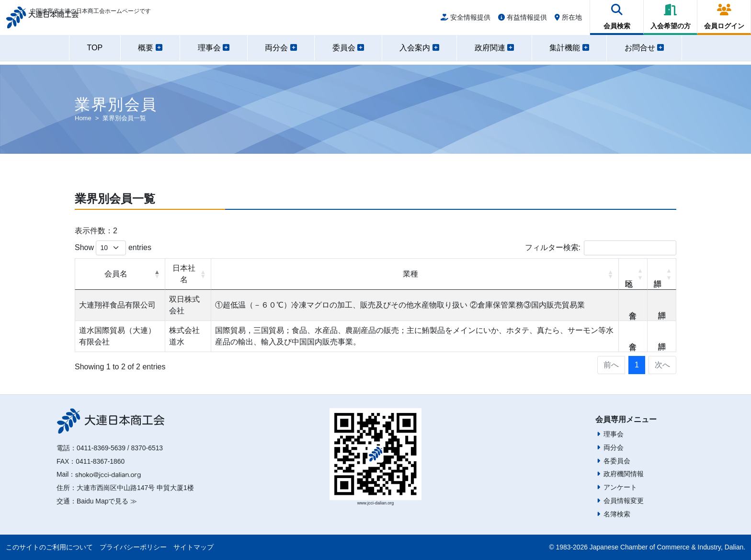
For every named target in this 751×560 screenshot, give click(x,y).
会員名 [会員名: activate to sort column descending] (116, 274)
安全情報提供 (466, 20)
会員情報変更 (624, 501)
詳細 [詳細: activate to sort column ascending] (662, 274)
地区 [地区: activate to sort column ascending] (633, 274)
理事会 (614, 434)
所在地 (568, 20)
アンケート (620, 487)
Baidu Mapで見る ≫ (107, 501)
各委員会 (617, 461)
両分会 (614, 447)
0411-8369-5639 (101, 448)
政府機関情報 (624, 474)
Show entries (113, 248)
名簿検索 (617, 514)
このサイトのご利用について (49, 547)
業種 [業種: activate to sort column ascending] (410, 274)
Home (83, 118)
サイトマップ (193, 547)
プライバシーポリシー (133, 547)
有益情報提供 (523, 20)
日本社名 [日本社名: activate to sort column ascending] (184, 274)
